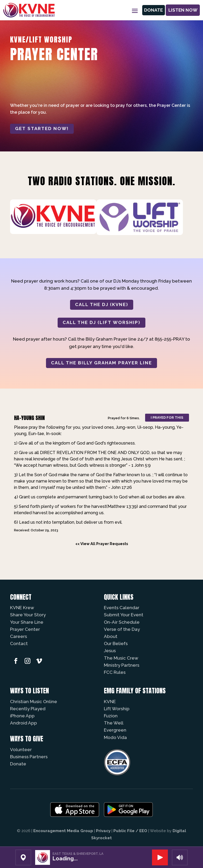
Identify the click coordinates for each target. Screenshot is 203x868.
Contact (19, 643)
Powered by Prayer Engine (30, 553)
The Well (114, 723)
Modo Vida (115, 737)
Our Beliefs (116, 643)
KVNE (110, 702)
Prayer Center (25, 629)
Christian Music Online (34, 702)
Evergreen (115, 730)
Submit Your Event (124, 615)
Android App (24, 723)
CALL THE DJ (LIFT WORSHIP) (101, 322)
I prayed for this (167, 418)
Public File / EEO (130, 831)
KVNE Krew (22, 608)
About (111, 636)
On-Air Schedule (122, 622)
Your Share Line (27, 622)
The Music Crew (121, 658)
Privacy (103, 831)
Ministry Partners (122, 665)
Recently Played (28, 709)
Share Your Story (28, 615)
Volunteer (21, 750)
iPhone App (22, 716)
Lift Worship (117, 709)
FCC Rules (115, 672)
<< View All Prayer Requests (102, 544)
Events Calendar (122, 608)
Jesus (110, 651)
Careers (19, 636)
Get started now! (42, 128)
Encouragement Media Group (63, 831)
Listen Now (183, 10)
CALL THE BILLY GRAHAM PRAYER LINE (101, 363)
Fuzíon (111, 716)
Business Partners (29, 757)
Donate (153, 10)
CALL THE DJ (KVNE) (102, 304)
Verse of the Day (122, 629)
